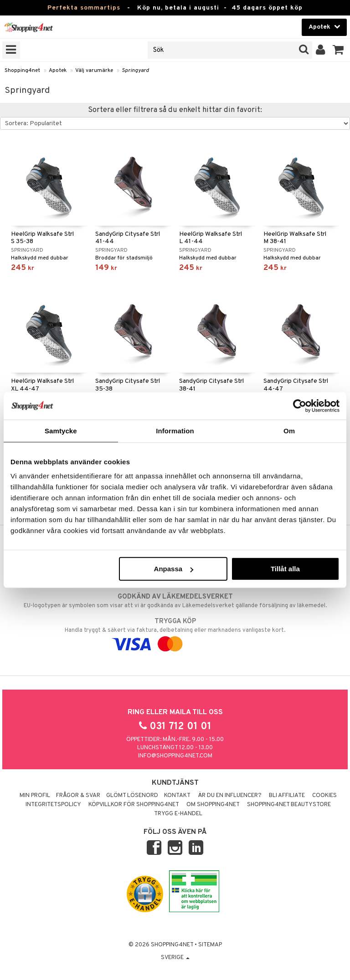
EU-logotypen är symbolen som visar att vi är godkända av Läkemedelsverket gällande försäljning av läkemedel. (175, 601)
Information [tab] (175, 430)
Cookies (324, 796)
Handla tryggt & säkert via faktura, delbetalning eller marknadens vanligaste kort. (175, 633)
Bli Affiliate (287, 796)
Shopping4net (22, 71)
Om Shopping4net (213, 805)
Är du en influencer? (230, 796)
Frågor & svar (78, 796)
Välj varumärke (94, 71)
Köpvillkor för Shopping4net (134, 805)
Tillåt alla (285, 569)
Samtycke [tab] (61, 430)
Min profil (35, 796)
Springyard (135, 71)
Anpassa (174, 569)
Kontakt (177, 796)
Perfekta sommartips (84, 8)
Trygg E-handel (178, 814)
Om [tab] (289, 430)
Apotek (58, 71)
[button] (338, 50)
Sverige (175, 958)
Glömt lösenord (132, 796)
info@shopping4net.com (175, 756)
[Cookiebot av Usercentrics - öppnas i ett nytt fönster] (300, 406)
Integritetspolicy (53, 805)
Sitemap (210, 945)
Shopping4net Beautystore (289, 805)
